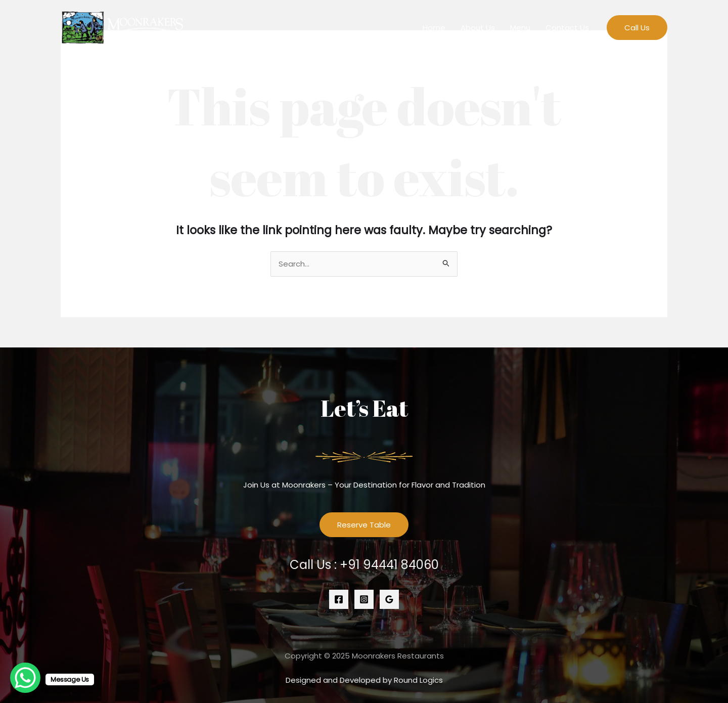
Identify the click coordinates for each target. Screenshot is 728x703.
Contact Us (567, 28)
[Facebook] (339, 599)
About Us (478, 28)
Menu (520, 28)
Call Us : (364, 565)
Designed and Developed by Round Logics (364, 680)
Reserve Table (364, 525)
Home (434, 28)
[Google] (389, 599)
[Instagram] (364, 599)
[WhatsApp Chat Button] (25, 678)
